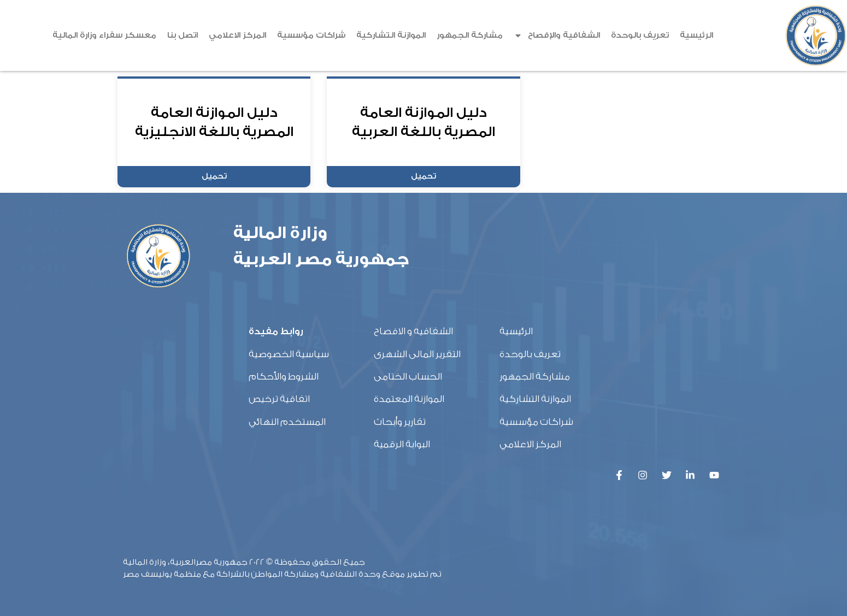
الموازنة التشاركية (391, 35)
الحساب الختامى (408, 377)
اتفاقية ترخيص (279, 399)
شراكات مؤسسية (311, 35)
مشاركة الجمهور (470, 35)
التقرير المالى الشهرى (417, 354)
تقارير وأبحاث (400, 422)
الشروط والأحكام (284, 377)
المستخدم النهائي (287, 422)
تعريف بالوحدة (640, 35)
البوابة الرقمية (402, 444)
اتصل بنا (183, 35)
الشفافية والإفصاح (557, 35)
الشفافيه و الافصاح (413, 331)
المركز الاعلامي (237, 35)
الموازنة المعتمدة (409, 399)
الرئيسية (696, 35)
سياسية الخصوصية (289, 354)
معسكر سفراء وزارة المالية (104, 35)
